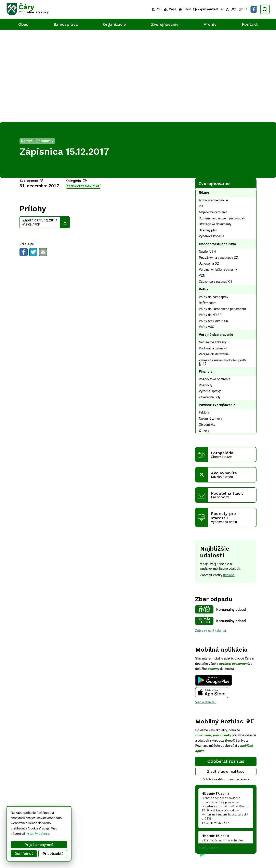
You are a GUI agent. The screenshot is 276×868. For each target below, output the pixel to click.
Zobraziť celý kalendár (211, 539)
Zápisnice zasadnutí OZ (83, 95)
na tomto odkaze (30, 833)
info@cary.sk (253, 838)
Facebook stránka (257, 843)
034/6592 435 (254, 833)
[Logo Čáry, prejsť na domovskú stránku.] (28, 9)
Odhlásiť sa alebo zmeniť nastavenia (226, 687)
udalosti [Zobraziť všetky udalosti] (229, 483)
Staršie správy (209, 756)
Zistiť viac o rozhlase (226, 679)
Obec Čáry (110, 857)
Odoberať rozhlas (226, 669)
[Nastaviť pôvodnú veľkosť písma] (227, 9)
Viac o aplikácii (206, 610)
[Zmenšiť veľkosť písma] (222, 9)
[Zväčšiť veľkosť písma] (233, 9)
